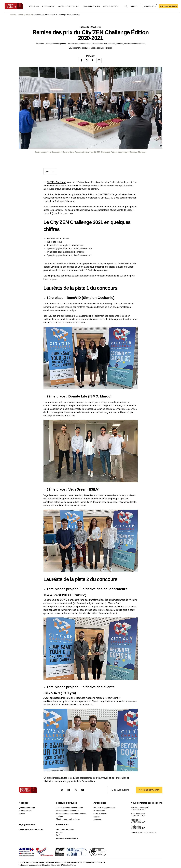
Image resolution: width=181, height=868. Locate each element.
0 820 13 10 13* (138, 828)
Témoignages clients (65, 829)
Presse (22, 814)
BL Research (99, 811)
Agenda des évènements (67, 838)
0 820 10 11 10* (138, 816)
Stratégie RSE (25, 811)
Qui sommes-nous (91, 6)
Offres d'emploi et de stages (31, 829)
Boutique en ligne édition (104, 808)
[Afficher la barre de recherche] (126, 6)
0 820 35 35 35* (138, 810)
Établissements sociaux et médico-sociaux (71, 815)
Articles (59, 832)
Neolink (97, 817)
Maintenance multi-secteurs (68, 819)
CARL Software (100, 814)
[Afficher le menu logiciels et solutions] (34, 6)
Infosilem (97, 820)
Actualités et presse (69, 6)
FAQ (58, 835)
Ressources (48, 6)
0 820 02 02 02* (138, 822)
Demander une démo (168, 6)
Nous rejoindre (111, 6)
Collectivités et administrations (69, 808)
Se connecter (150, 6)
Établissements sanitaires (67, 811)
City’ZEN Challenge (56, 182)
